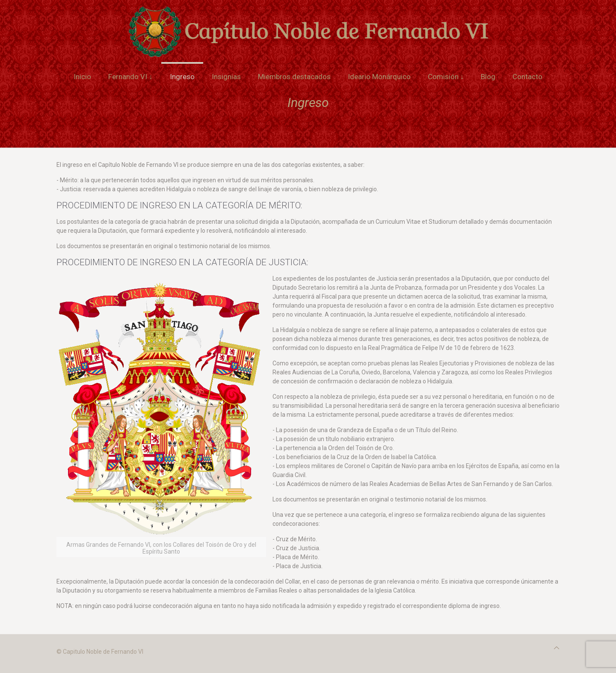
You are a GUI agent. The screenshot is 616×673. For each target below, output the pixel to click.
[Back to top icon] (557, 648)
